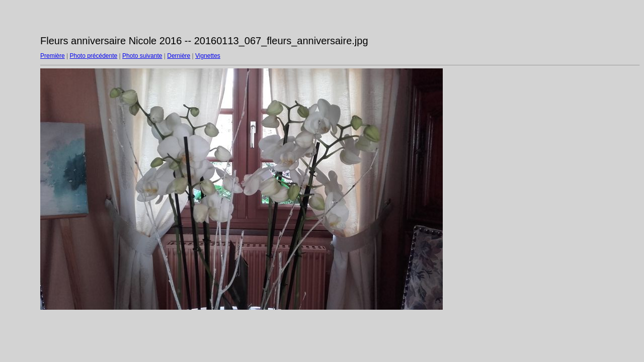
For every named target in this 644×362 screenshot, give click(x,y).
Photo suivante (142, 56)
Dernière (179, 56)
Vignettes (208, 56)
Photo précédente (93, 56)
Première (53, 56)
